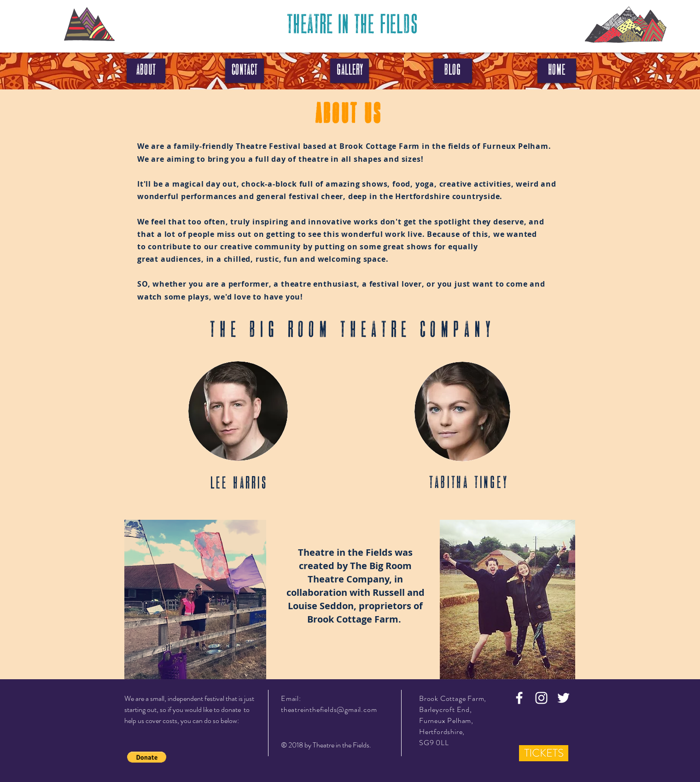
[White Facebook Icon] (519, 698)
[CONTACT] (245, 71)
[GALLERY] (350, 71)
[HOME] (557, 71)
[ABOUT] (146, 71)
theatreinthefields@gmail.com (329, 709)
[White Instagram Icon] (541, 698)
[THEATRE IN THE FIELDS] (352, 26)
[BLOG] (453, 71)
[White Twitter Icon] (563, 698)
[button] (147, 757)
